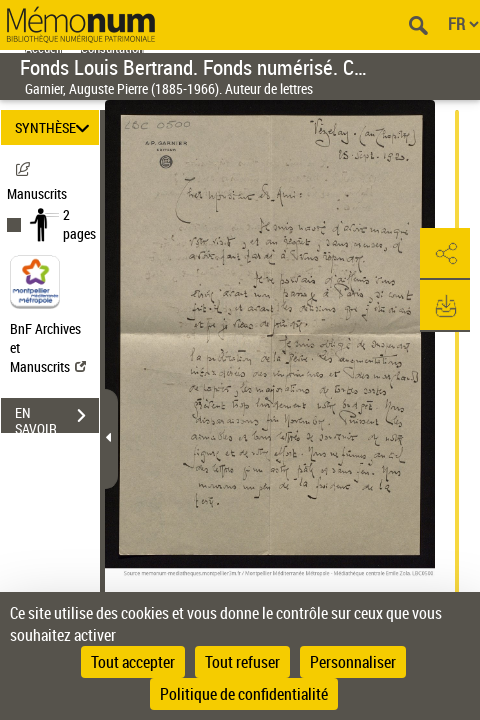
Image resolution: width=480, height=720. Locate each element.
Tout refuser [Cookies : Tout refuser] (242, 662)
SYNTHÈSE (55, 127)
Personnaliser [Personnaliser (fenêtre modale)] (353, 662)
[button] (445, 254)
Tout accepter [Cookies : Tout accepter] (133, 662)
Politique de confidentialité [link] (244, 694)
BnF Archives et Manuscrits (48, 347)
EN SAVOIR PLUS (57, 418)
